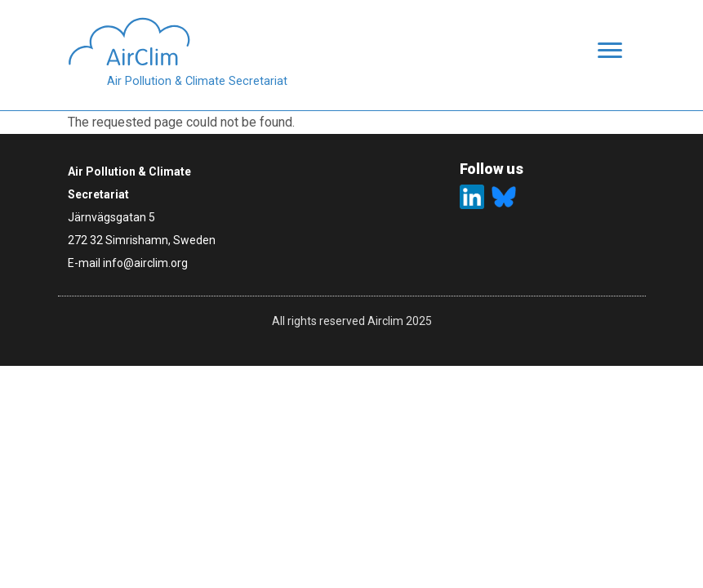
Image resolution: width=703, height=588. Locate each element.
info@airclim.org (145, 263)
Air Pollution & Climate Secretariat (197, 81)
